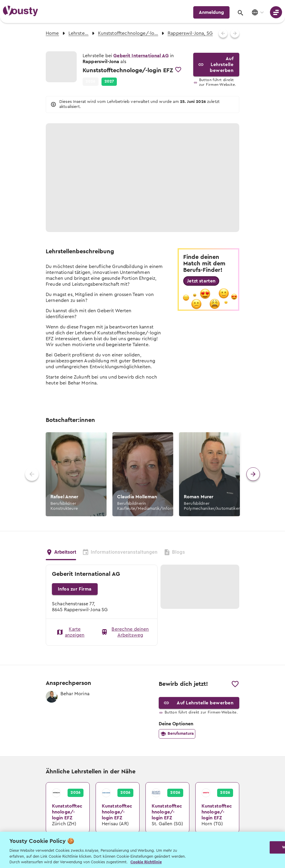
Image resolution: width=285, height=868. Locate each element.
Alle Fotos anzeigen (201, 220)
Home (52, 33)
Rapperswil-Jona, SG (190, 33)
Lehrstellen (78, 33)
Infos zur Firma (75, 589)
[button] (109, 82)
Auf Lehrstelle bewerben (216, 65)
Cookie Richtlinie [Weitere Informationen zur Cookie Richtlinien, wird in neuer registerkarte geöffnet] (146, 862)
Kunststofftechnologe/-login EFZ (128, 33)
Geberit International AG (141, 56)
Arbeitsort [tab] (61, 552)
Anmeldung (211, 12)
